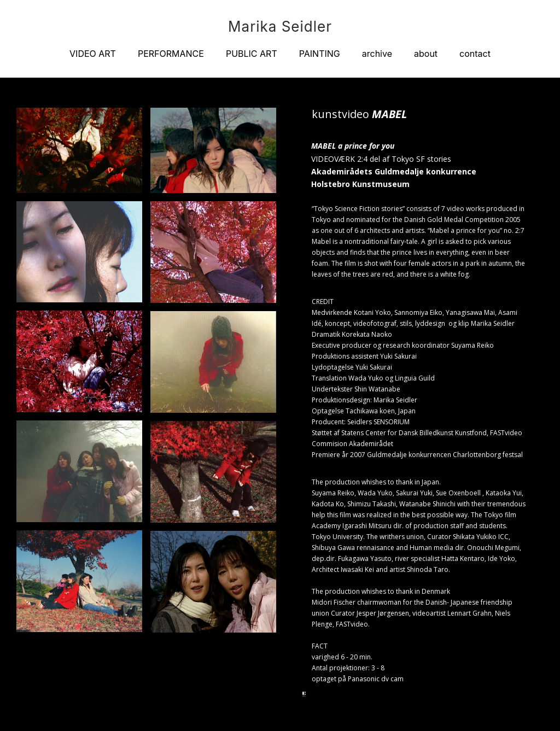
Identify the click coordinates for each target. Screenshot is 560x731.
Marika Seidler (280, 27)
